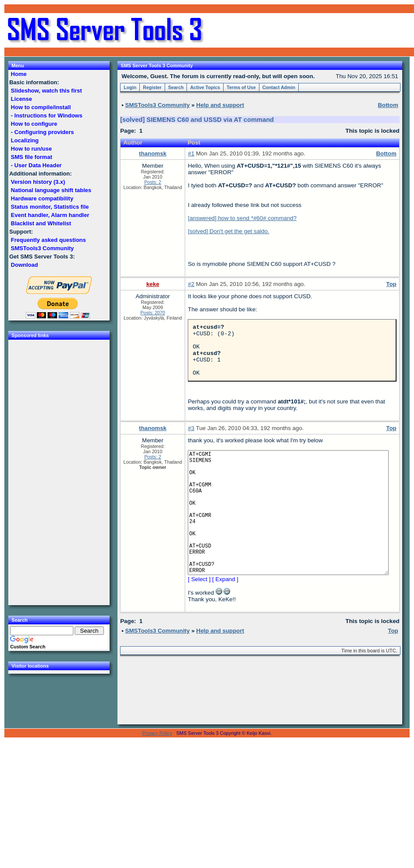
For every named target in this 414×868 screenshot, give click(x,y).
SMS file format (31, 157)
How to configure (34, 124)
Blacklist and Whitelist (41, 223)
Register (152, 87)
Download (24, 265)
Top (391, 284)
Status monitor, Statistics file (50, 207)
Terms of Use (241, 87)
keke (153, 284)
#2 (191, 284)
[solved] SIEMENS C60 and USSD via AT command (197, 120)
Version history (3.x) (38, 182)
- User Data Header (36, 165)
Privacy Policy (157, 770)
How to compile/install (41, 107)
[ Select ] (199, 616)
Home (19, 74)
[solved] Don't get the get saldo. (228, 231)
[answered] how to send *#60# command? (242, 218)
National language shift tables (51, 190)
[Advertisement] (309, 31)
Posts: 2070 (153, 313)
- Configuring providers (42, 132)
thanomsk (153, 153)
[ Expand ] (225, 616)
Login (130, 87)
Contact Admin (279, 87)
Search (176, 87)
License (21, 99)
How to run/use (31, 149)
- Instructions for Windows (47, 115)
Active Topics (205, 87)
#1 (191, 153)
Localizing (25, 140)
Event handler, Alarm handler (50, 215)
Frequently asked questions (48, 240)
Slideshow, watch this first (46, 91)
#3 (191, 439)
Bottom (386, 153)
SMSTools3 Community (42, 248)
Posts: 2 (153, 182)
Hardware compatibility (42, 198)
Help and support (220, 105)
